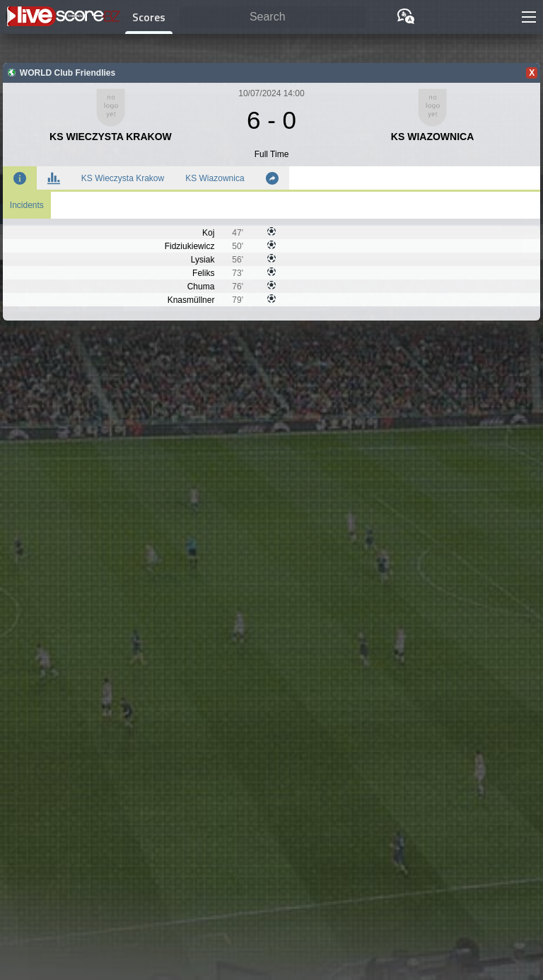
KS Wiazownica (215, 178)
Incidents (27, 205)
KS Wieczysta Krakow (123, 178)
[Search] (273, 17)
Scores (149, 17)
